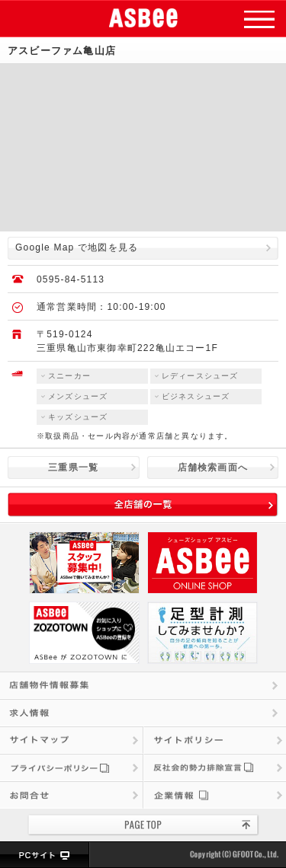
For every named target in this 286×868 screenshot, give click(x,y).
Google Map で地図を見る (77, 247)
